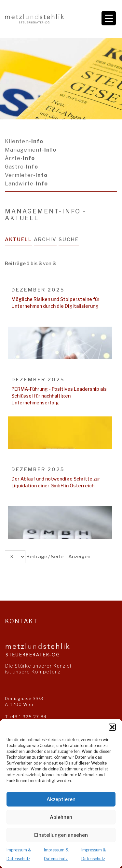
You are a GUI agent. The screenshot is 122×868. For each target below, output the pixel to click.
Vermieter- (26, 175)
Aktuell (18, 239)
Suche (69, 239)
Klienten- (24, 141)
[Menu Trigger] (109, 18)
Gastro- (21, 167)
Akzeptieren (61, 799)
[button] (112, 727)
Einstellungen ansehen (61, 835)
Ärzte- (20, 158)
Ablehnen (61, 817)
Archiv (45, 239)
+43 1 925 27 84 (28, 717)
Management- (31, 150)
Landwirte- (26, 184)
